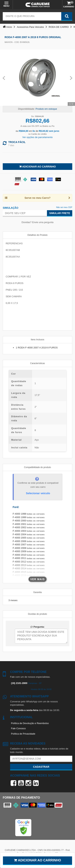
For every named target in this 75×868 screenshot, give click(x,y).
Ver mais (37, 579)
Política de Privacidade (23, 734)
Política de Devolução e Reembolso (30, 723)
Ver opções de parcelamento (38, 137)
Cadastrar (41, 767)
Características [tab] (37, 363)
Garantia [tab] (37, 592)
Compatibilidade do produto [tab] (37, 467)
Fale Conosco (18, 728)
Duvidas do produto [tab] (37, 614)
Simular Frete (60, 213)
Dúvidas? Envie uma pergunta (37, 222)
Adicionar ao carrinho (37, 860)
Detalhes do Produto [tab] (37, 235)
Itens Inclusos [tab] (37, 340)
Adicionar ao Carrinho (37, 167)
